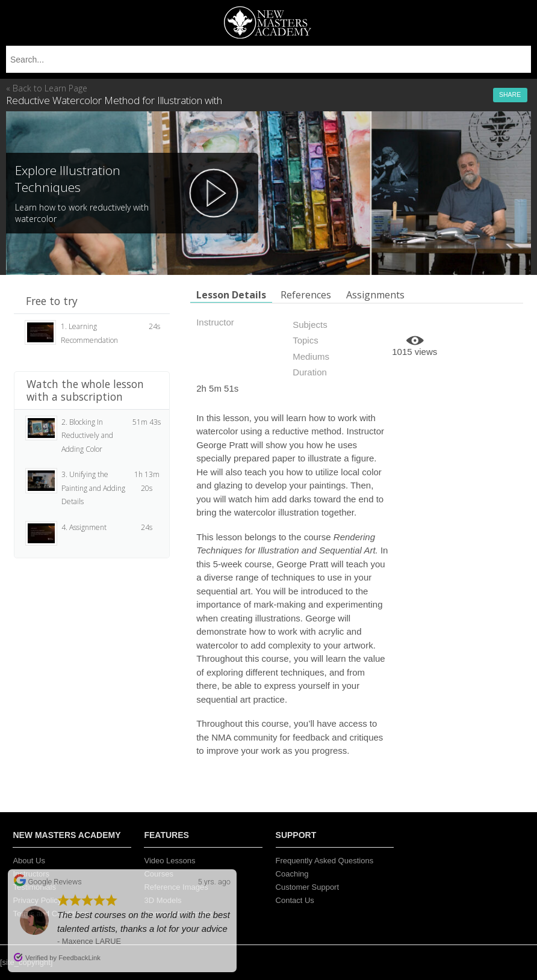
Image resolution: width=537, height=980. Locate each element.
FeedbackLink (79, 958)
